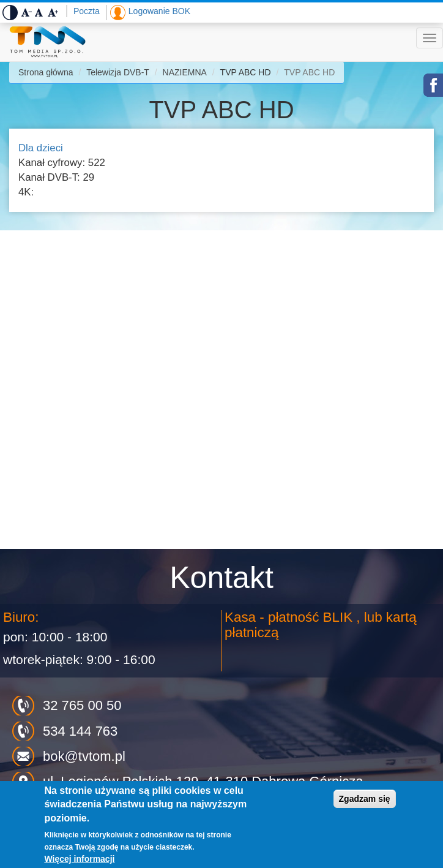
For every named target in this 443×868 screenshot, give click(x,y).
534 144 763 (80, 731)
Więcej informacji (79, 859)
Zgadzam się (365, 799)
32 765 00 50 (82, 705)
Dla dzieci (41, 148)
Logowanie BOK (159, 11)
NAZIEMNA (185, 72)
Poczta (87, 11)
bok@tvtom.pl (84, 756)
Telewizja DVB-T (118, 72)
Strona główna (46, 72)
